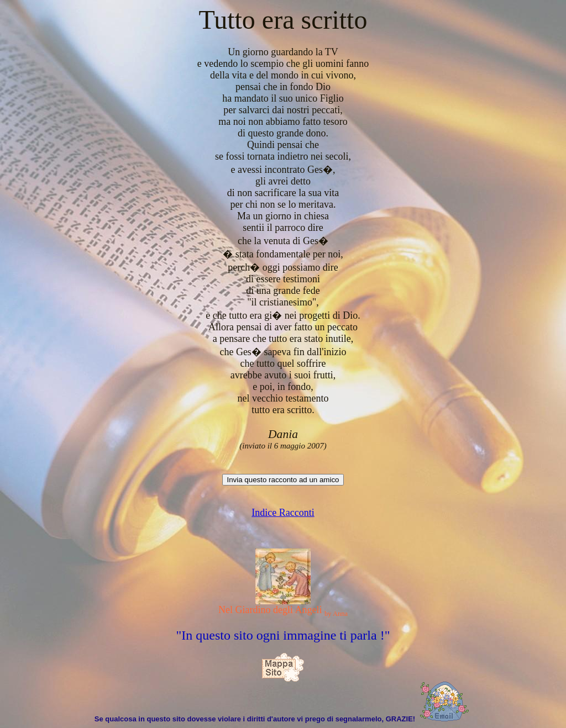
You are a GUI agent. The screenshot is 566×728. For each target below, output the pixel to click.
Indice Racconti (283, 513)
